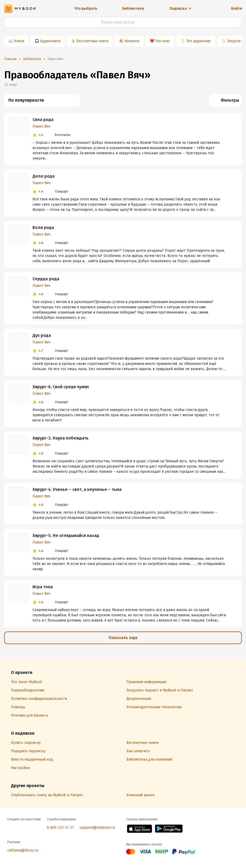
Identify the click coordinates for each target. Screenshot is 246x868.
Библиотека (133, 9)
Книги (19, 41)
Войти (236, 9)
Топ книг (163, 41)
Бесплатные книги (92, 41)
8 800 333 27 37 (61, 828)
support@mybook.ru (97, 828)
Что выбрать (86, 9)
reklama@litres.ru (23, 850)
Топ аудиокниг (199, 41)
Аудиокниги (50, 41)
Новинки (132, 41)
